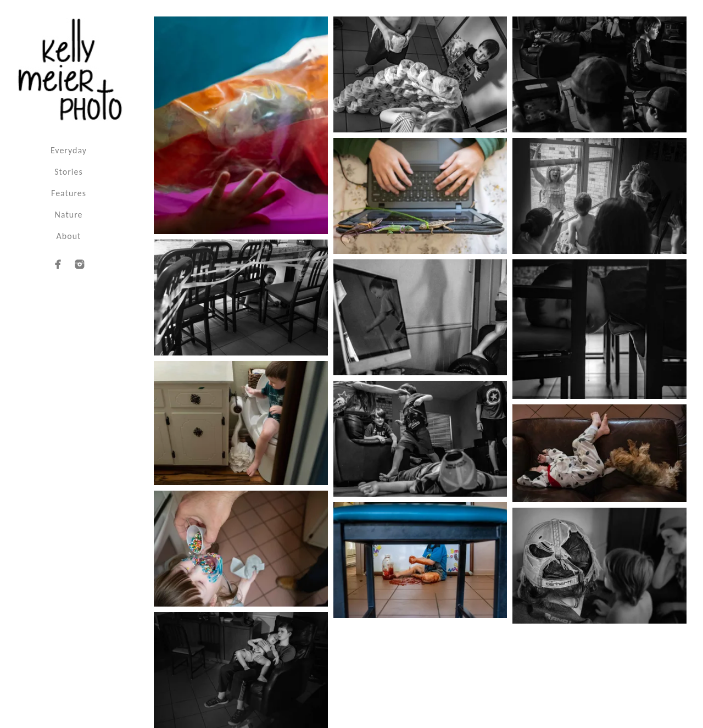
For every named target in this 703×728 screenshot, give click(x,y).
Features (69, 193)
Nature (69, 215)
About (69, 236)
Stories (68, 172)
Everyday (69, 150)
